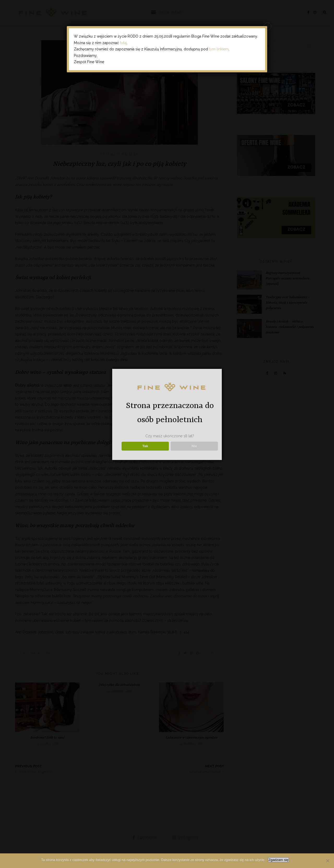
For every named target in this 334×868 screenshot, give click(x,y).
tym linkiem (219, 49)
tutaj (123, 43)
